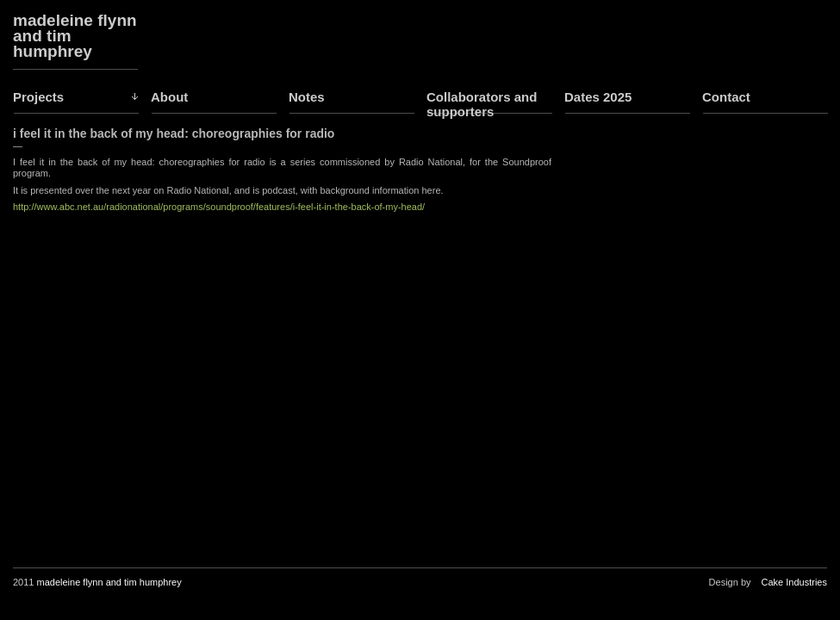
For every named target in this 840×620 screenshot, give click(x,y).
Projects (38, 97)
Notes (307, 97)
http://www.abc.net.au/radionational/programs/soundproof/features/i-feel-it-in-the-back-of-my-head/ (219, 207)
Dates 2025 (598, 97)
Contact (726, 97)
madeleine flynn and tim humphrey (75, 36)
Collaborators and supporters (482, 104)
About (169, 97)
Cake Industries (794, 582)
